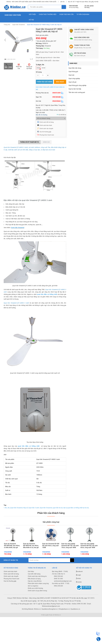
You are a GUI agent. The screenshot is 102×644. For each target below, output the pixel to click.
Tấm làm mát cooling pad (77, 92)
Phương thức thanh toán (47, 135)
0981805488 (73, 6)
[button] (5, 59)
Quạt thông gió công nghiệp (77, 85)
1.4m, (5, 508)
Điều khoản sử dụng (34, 584)
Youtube (79, 587)
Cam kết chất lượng (34, 579)
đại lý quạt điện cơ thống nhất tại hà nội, (76, 508)
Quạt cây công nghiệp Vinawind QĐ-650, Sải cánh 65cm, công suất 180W (89, 548)
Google (79, 580)
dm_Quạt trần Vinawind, (15, 508)
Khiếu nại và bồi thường (35, 593)
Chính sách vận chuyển (46, 129)
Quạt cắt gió (73, 82)
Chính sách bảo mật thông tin (37, 581)
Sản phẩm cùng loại (51, 522)
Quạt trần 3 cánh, (34, 508)
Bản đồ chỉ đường (42, 115)
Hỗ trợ (31, 20)
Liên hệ (62, 2)
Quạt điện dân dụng (75, 68)
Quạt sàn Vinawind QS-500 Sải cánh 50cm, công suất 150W (51, 548)
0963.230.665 (58, 591)
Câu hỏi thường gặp (45, 132)
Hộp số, (26, 508)
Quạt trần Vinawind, (46, 508)
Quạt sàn (72, 75)
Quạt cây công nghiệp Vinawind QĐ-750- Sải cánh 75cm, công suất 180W (70, 548)
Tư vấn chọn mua (83, 14)
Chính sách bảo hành (46, 125)
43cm (43, 68)
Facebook (79, 576)
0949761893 (57, 93)
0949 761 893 (58, 584)
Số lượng (39, 72)
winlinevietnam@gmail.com (63, 586)
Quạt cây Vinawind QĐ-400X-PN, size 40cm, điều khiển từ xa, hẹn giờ (31, 548)
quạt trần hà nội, (58, 508)
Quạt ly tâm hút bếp (75, 89)
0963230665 (57, 101)
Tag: (5, 505)
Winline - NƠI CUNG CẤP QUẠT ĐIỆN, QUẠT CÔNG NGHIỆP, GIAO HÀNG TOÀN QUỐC (31, 2)
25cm (38, 68)
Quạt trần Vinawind (19, 25)
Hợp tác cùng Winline (35, 586)
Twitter (79, 583)
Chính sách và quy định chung (37, 596)
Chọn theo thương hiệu (48, 14)
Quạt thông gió (73, 72)
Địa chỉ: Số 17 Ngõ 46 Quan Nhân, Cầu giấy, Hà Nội (83, 2)
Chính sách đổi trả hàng (47, 122)
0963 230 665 (58, 581)
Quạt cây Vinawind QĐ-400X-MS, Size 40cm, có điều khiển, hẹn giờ (12, 548)
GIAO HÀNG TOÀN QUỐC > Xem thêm (48, 61)
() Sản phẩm (89, 7)
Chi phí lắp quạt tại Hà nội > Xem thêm (48, 58)
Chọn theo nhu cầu (66, 14)
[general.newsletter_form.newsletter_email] (49, 565)
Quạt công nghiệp (74, 79)
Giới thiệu (32, 14)
